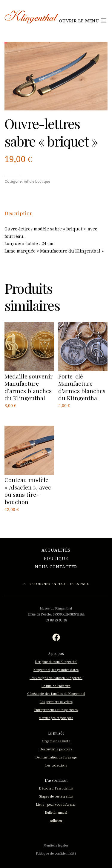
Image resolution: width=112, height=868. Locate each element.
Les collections (56, 765)
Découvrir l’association (56, 788)
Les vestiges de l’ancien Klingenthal (56, 678)
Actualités (56, 550)
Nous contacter (56, 567)
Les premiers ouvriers (56, 702)
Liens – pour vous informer (56, 805)
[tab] (19, 213)
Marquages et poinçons (56, 718)
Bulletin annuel (56, 813)
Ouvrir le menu (83, 21)
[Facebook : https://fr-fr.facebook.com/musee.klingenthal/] (56, 637)
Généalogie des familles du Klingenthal (56, 694)
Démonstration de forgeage (56, 757)
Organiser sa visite (56, 741)
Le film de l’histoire (56, 686)
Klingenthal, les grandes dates (56, 670)
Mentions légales (56, 845)
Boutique (56, 558)
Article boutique (37, 181)
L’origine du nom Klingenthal (56, 662)
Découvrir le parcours (56, 749)
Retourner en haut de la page (56, 584)
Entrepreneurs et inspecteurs (56, 710)
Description (19, 213)
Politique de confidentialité (56, 854)
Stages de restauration (56, 797)
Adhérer (56, 821)
